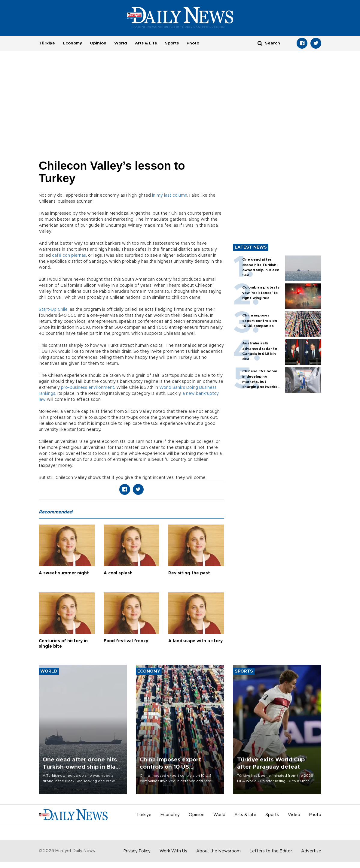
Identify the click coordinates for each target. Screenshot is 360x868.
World (121, 43)
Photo (193, 43)
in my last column (170, 195)
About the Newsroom (218, 851)
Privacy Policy (137, 851)
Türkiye (47, 43)
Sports (172, 43)
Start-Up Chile (53, 310)
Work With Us (173, 851)
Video (294, 815)
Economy (72, 43)
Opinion (98, 43)
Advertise (311, 851)
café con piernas (69, 256)
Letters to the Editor (271, 851)
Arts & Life (146, 43)
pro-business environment (88, 388)
